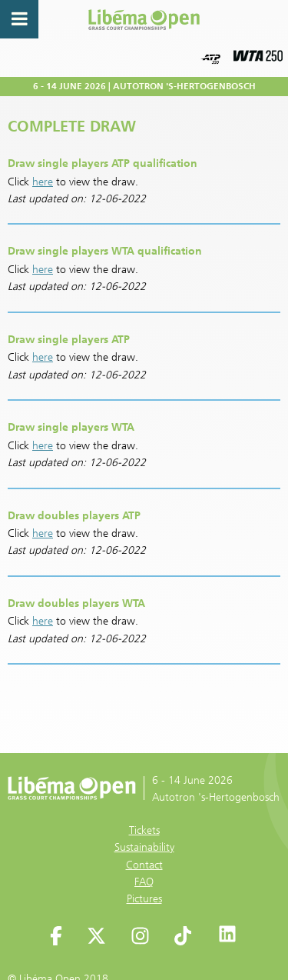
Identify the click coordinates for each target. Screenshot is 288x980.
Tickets (144, 830)
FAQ (144, 882)
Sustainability (144, 847)
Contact (144, 865)
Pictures (144, 899)
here (43, 182)
